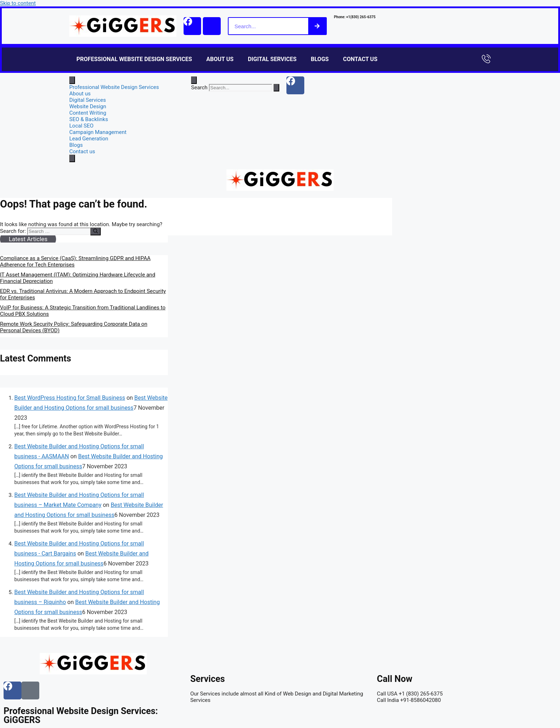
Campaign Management (98, 132)
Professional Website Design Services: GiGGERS (81, 715)
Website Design (88, 106)
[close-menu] (72, 158)
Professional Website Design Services (134, 59)
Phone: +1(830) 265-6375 (355, 17)
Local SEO (81, 126)
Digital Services (272, 59)
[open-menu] (72, 80)
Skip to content (18, 3)
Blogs (320, 59)
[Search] (317, 26)
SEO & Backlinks (89, 119)
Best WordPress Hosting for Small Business (70, 398)
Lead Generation (89, 139)
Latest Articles (28, 239)
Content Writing (88, 113)
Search (199, 88)
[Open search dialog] (194, 80)
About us (220, 59)
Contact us (360, 59)
